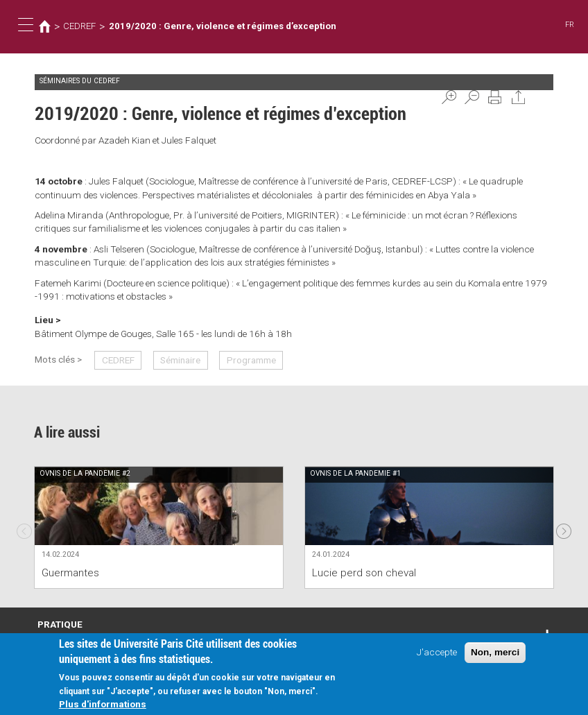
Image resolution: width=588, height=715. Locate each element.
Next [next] (564, 527)
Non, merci (495, 652)
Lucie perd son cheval (364, 573)
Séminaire (180, 360)
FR (570, 25)
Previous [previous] (24, 527)
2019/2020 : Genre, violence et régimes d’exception (219, 26)
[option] (159, 527)
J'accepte (437, 652)
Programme (251, 360)
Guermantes (70, 573)
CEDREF (79, 26)
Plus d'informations (103, 704)
